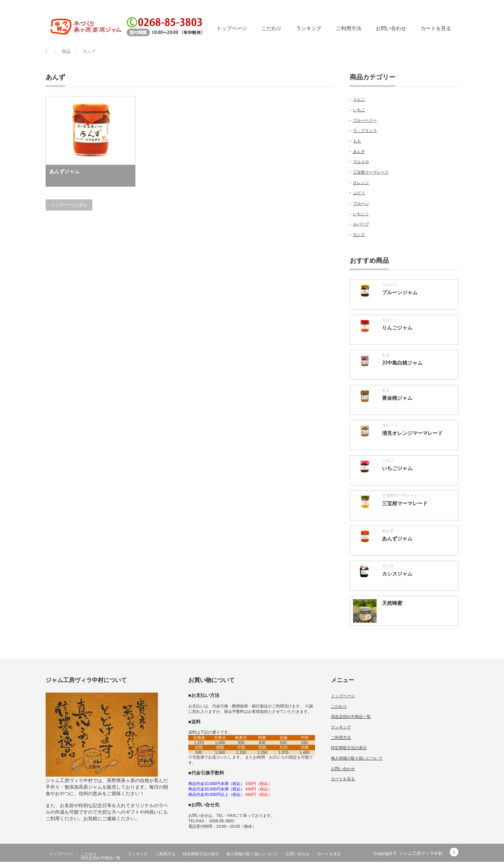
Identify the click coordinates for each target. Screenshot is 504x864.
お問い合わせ (391, 28)
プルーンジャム (400, 292)
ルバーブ (361, 224)
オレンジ (361, 183)
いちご (359, 110)
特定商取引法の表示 (349, 748)
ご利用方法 (349, 28)
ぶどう (359, 193)
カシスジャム (397, 574)
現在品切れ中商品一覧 (351, 716)
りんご (359, 99)
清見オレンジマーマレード (412, 433)
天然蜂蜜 (392, 603)
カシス (359, 234)
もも (357, 141)
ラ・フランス (365, 130)
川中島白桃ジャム (402, 363)
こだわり (272, 28)
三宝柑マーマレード (371, 172)
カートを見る (436, 28)
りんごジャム (397, 328)
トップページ (232, 28)
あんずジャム (64, 171)
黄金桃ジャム (397, 398)
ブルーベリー (365, 120)
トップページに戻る (69, 205)
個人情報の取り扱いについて (357, 758)
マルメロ (361, 162)
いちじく (361, 214)
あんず (359, 151)
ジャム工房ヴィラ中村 (421, 853)
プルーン (361, 203)
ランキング (309, 28)
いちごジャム (397, 468)
